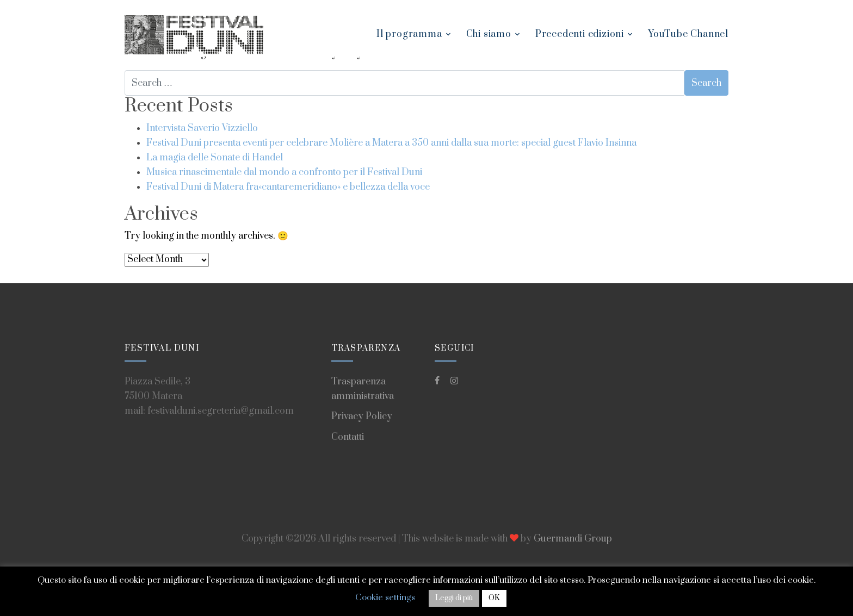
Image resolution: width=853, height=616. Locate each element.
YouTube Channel (688, 34)
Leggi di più (454, 598)
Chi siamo (489, 34)
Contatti (348, 437)
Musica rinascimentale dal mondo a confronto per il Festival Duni (284, 172)
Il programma (409, 34)
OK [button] (494, 598)
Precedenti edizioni (580, 34)
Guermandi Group (573, 539)
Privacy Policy (362, 416)
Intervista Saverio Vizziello (202, 128)
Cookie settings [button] (385, 598)
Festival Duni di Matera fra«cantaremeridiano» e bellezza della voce (288, 187)
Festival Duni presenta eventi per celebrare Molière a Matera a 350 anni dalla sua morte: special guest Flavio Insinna (391, 143)
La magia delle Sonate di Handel (215, 158)
